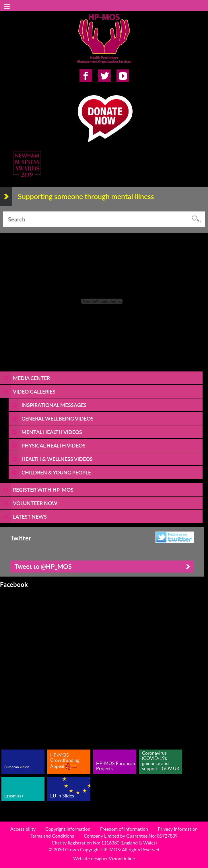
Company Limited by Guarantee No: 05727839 (131, 836)
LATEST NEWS (30, 516)
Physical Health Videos (54, 445)
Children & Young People (56, 472)
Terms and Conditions (52, 836)
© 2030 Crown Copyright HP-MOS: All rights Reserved (104, 850)
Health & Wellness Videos (57, 459)
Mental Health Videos (52, 432)
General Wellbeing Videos (58, 418)
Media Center (31, 378)
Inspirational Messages (54, 405)
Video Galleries (34, 391)
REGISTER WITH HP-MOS (43, 490)
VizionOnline (122, 859)
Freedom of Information (124, 829)
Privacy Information (178, 829)
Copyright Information (68, 829)
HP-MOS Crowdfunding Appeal (65, 761)
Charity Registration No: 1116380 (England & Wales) (104, 843)
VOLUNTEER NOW (35, 503)
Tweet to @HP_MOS (43, 566)
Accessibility (23, 829)
